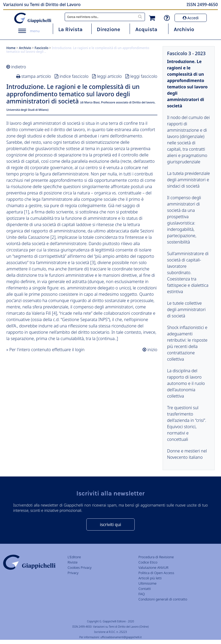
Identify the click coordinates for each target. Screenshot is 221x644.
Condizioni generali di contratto (163, 599)
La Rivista (70, 29)
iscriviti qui (110, 524)
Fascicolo (41, 48)
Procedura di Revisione (156, 557)
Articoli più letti (150, 578)
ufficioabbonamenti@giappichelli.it (121, 637)
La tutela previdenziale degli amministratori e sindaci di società (189, 180)
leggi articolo (109, 76)
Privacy (73, 573)
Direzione (109, 29)
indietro (18, 67)
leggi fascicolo (144, 76)
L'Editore (74, 557)
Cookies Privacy (80, 567)
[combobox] (105, 17)
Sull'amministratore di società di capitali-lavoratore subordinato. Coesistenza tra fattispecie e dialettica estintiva (188, 273)
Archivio (184, 29)
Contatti (145, 589)
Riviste (73, 562)
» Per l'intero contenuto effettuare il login (45, 350)
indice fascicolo (74, 76)
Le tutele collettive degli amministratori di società (186, 309)
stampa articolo (36, 76)
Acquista (146, 29)
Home (11, 48)
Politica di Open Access (156, 573)
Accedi (191, 18)
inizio (152, 350)
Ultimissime (147, 583)
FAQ (142, 594)
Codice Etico (148, 562)
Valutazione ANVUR (153, 567)
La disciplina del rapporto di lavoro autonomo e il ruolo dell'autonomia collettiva (186, 383)
